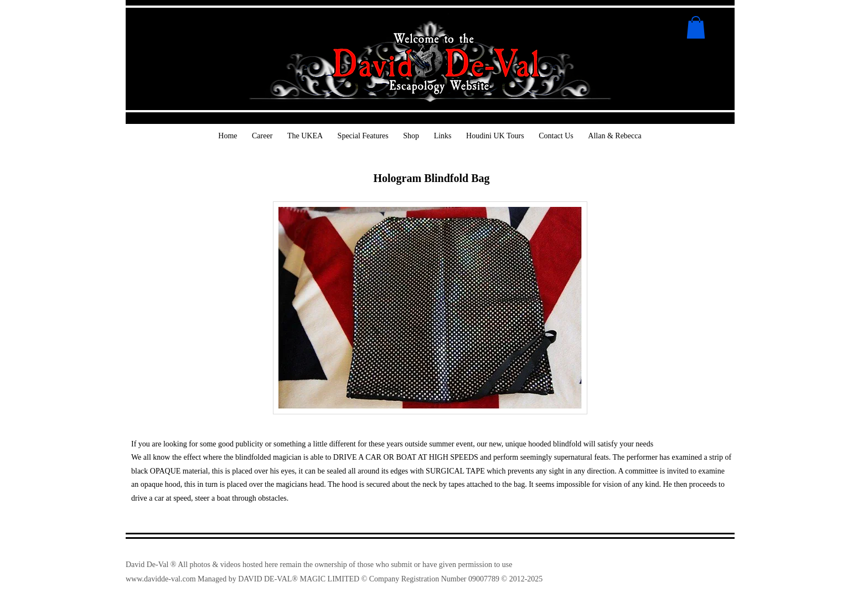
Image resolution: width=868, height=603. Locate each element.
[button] (696, 27)
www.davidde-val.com (161, 579)
